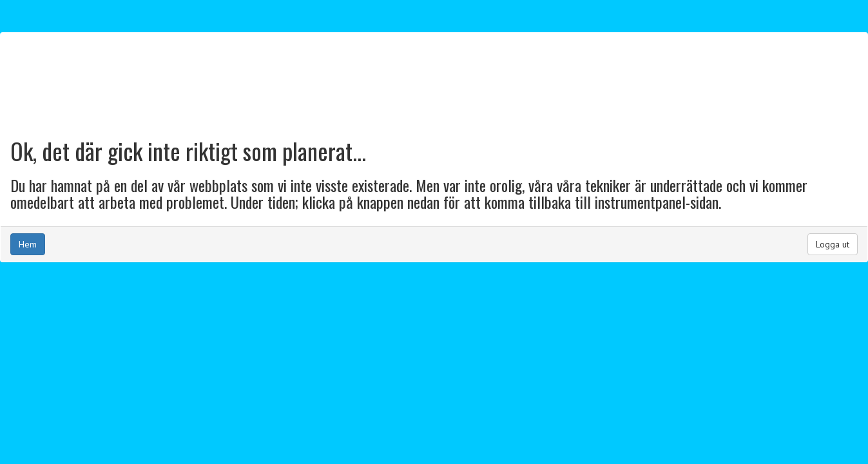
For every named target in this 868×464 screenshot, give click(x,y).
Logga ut (833, 244)
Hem (28, 244)
